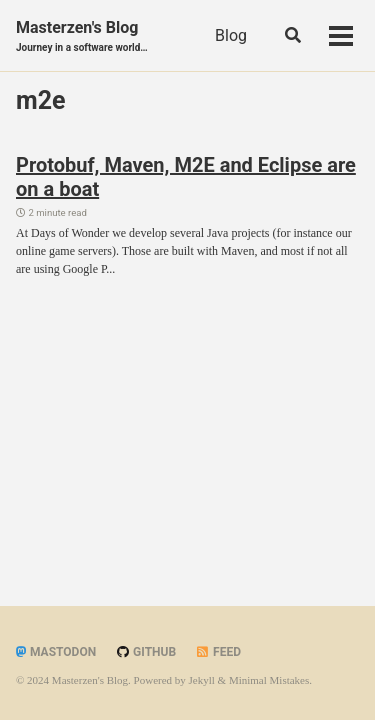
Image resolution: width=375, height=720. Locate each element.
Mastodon (56, 652)
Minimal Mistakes (269, 680)
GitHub (145, 652)
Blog (231, 35)
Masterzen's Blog (82, 36)
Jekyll (202, 680)
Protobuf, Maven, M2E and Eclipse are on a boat (186, 177)
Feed (218, 652)
